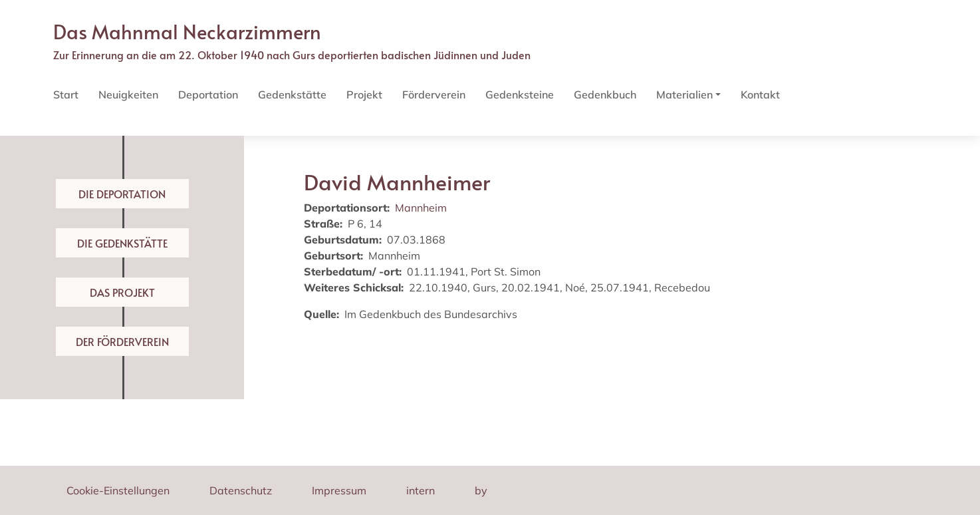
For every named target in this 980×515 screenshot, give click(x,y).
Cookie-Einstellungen (118, 490)
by (481, 490)
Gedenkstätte (292, 94)
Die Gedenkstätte (122, 243)
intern (421, 490)
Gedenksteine (520, 94)
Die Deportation (122, 194)
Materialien (684, 94)
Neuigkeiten (128, 94)
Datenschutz (241, 490)
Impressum (339, 490)
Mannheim (421, 208)
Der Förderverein (122, 341)
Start (66, 94)
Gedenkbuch (605, 94)
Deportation (208, 94)
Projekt (364, 94)
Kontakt (760, 94)
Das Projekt (122, 292)
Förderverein (434, 94)
